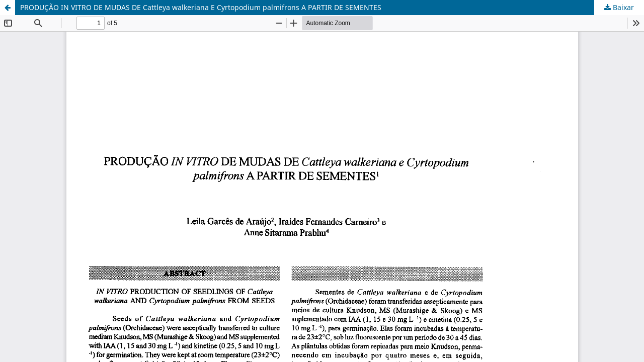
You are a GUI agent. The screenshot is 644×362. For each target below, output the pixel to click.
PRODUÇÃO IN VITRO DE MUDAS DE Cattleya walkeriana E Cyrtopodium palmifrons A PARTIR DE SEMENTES (201, 7)
